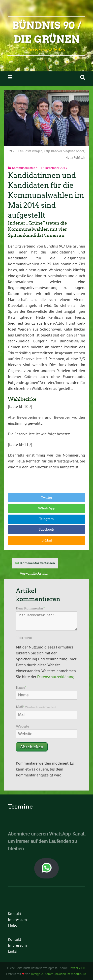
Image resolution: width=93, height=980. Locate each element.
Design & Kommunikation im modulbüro (59, 974)
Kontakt (15, 914)
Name (21, 688)
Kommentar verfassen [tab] (38, 563)
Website (22, 726)
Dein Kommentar (30, 608)
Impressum (17, 919)
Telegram (46, 519)
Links (12, 925)
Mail (36, 707)
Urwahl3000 (77, 968)
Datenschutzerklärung (56, 677)
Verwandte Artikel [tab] (34, 573)
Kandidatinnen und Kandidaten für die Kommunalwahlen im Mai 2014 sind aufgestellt (46, 195)
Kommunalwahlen (25, 168)
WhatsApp (46, 508)
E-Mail (47, 540)
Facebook (47, 530)
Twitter (47, 498)
